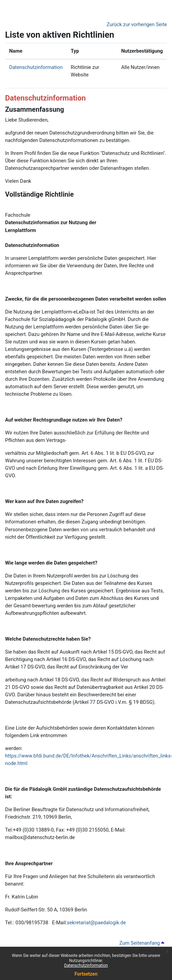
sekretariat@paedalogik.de (96, 923)
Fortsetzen (86, 974)
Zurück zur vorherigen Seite (137, 24)
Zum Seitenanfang (142, 943)
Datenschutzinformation (86, 965)
